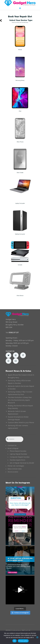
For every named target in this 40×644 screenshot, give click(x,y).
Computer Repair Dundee (20, 457)
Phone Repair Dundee (18, 451)
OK (14, 641)
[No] (37, 637)
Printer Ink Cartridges (16, 466)
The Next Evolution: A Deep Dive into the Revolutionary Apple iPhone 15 (20, 400)
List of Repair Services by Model (22, 463)
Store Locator (13, 472)
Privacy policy (23, 641)
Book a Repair (13, 448)
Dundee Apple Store (17, 460)
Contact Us (10, 351)
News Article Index (15, 469)
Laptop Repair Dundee (18, 454)
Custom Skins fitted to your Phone (21, 423)
